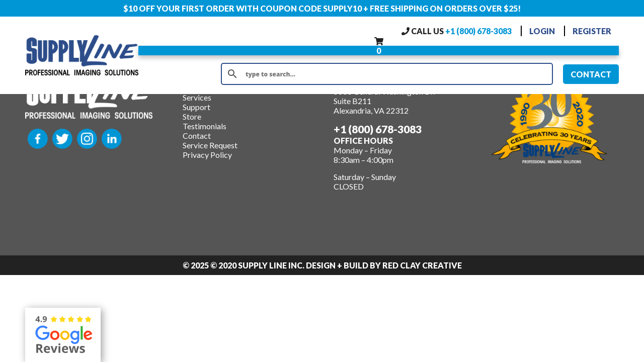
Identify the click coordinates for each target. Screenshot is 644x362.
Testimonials (205, 126)
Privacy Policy (207, 155)
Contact (197, 135)
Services (197, 97)
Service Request (210, 145)
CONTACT (591, 74)
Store (192, 116)
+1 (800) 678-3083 (478, 31)
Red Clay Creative (422, 265)
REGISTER (592, 31)
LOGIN (542, 31)
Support (196, 107)
